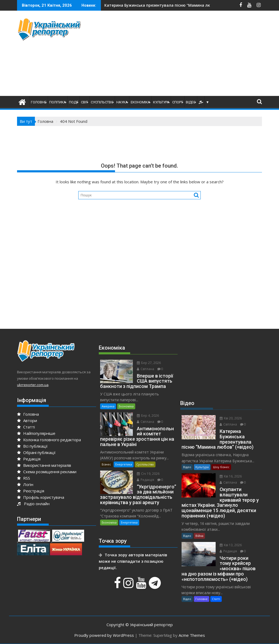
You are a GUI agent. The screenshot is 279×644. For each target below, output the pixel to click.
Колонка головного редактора (49, 440)
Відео (191, 102)
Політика (58, 102)
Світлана (145, 369)
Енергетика (124, 464)
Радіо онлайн (33, 504)
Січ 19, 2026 (148, 474)
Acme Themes (192, 635)
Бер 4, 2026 (148, 416)
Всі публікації (32, 446)
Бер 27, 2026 (149, 363)
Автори (27, 420)
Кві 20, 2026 (231, 418)
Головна (28, 414)
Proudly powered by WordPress (104, 635)
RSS (24, 478)
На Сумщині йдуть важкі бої (136, 5)
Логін (25, 484)
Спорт (178, 102)
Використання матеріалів (44, 465)
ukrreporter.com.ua (33, 385)
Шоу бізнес (221, 467)
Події (73, 102)
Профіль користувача (41, 497)
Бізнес (106, 464)
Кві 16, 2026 (231, 476)
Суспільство (102, 102)
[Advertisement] (187, 55)
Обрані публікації (36, 452)
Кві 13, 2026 (231, 545)
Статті (26, 427)
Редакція (29, 459)
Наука (122, 102)
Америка (108, 406)
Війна (199, 536)
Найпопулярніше (36, 433)
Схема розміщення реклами (47, 472)
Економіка (140, 102)
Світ (84, 102)
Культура (161, 102)
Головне (39, 102)
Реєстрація (31, 491)
